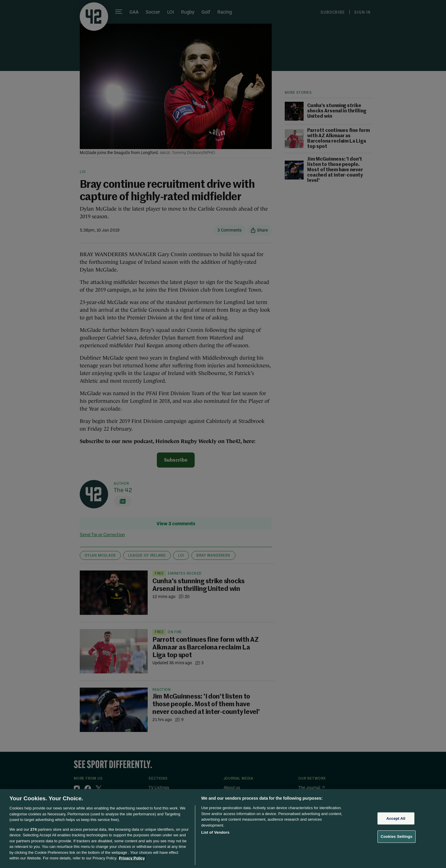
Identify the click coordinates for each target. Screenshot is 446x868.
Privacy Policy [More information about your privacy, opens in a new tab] (132, 858)
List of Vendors (215, 832)
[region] (223, 829)
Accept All (396, 818)
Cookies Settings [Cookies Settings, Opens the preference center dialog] (397, 837)
